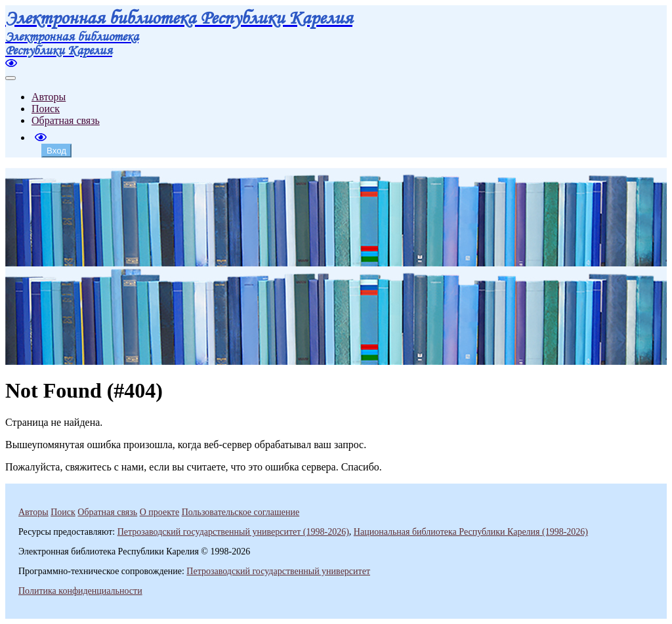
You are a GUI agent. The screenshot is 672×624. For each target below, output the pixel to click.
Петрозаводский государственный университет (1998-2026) (233, 532)
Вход (56, 151)
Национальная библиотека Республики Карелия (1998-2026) (471, 532)
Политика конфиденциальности (80, 591)
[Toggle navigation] (10, 78)
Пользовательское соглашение (241, 512)
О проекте (159, 512)
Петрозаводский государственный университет (278, 571)
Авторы (49, 97)
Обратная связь (66, 120)
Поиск (46, 109)
